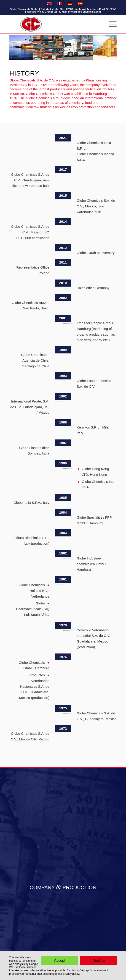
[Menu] (110, 24)
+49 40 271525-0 (107, 9)
